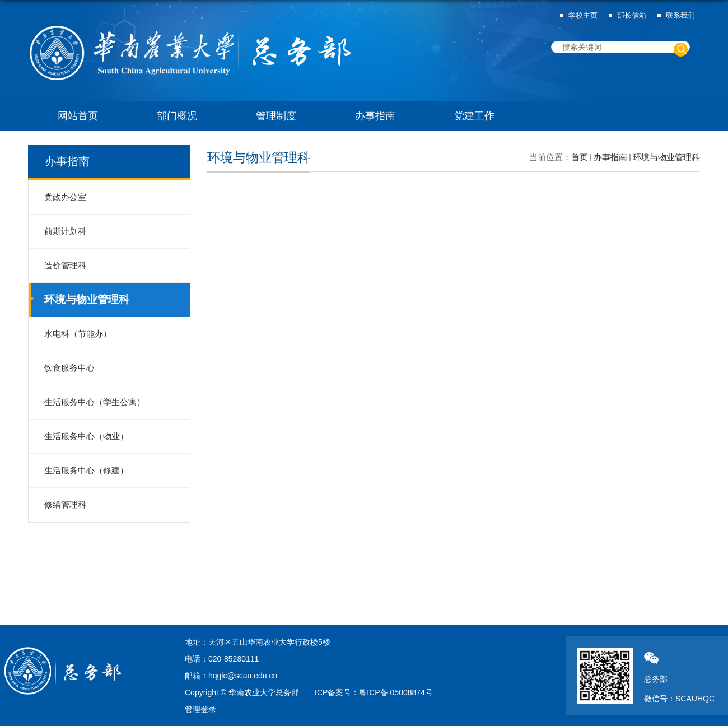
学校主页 (583, 15)
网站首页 (78, 116)
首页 (580, 157)
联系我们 (680, 15)
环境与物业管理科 (666, 157)
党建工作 (474, 116)
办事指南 (375, 116)
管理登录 (200, 709)
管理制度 (276, 116)
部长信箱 (632, 15)
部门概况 (177, 116)
